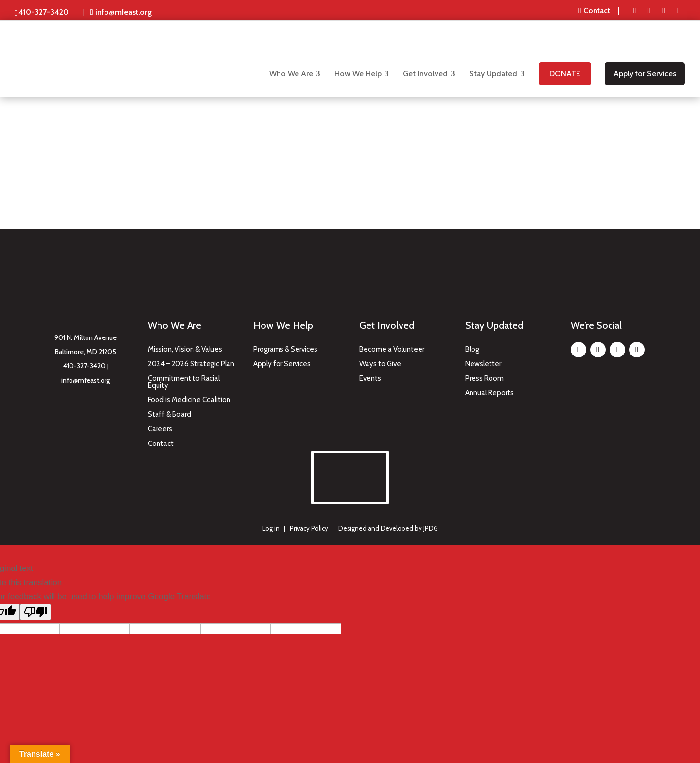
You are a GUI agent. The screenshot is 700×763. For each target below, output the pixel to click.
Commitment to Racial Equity (184, 381)
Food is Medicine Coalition (189, 399)
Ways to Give (380, 363)
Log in (271, 527)
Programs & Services (285, 348)
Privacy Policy (309, 527)
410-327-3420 (84, 364)
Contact (161, 443)
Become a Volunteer (392, 348)
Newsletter (483, 363)
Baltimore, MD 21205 (86, 350)
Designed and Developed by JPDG (388, 527)
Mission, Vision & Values (185, 348)
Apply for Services (282, 363)
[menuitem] (600, 11)
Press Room (484, 377)
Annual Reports (490, 392)
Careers (160, 428)
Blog (472, 348)
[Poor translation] (35, 610)
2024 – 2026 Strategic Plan (191, 363)
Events (370, 377)
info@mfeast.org (86, 379)
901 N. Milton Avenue (86, 336)
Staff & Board (169, 413)
